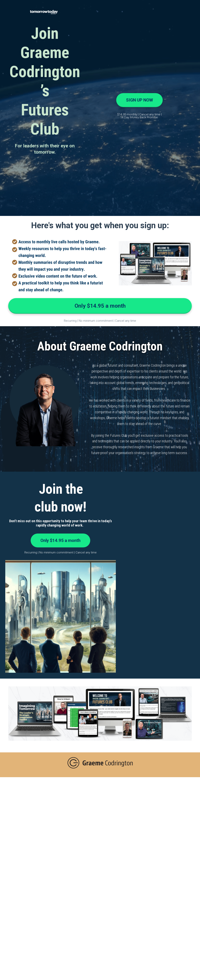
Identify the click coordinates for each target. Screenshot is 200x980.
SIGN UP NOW (139, 100)
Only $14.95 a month (100, 306)
